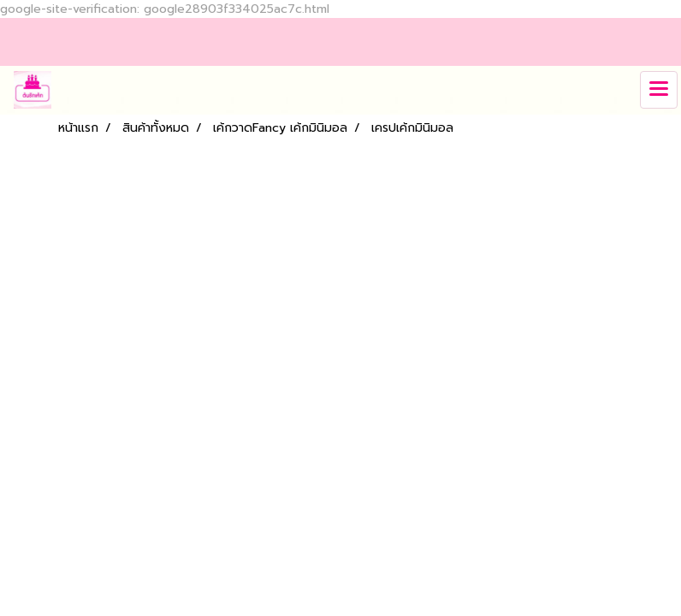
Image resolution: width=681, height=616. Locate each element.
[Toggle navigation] (659, 90)
